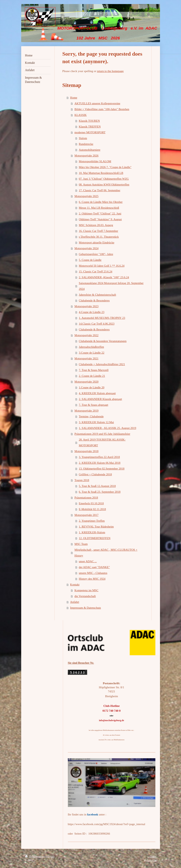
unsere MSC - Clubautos (93, 573)
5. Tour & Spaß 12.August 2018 (97, 486)
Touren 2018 (82, 480)
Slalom (83, 138)
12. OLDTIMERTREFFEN (95, 538)
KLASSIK (80, 115)
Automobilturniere (90, 150)
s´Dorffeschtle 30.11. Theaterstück (99, 237)
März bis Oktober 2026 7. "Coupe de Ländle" (105, 167)
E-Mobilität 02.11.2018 (92, 509)
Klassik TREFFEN (90, 127)
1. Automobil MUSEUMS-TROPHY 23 (102, 318)
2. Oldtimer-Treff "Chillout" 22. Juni (100, 214)
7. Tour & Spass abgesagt (93, 405)
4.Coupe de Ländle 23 (92, 312)
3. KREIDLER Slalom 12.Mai (96, 422)
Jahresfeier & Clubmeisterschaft (97, 295)
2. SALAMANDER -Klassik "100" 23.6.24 (104, 277)
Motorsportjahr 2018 (86, 451)
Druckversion (35, 857)
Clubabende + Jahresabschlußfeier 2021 (102, 364)
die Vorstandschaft (85, 596)
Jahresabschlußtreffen (91, 347)
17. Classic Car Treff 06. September (100, 190)
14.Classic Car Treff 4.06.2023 (97, 324)
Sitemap (50, 857)
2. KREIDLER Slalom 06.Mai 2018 (100, 463)
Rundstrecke (86, 144)
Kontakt (75, 585)
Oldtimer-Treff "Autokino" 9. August (100, 219)
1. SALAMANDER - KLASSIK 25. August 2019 (108, 428)
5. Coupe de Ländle (90, 260)
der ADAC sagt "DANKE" (94, 567)
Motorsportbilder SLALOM (95, 161)
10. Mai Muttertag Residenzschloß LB (101, 173)
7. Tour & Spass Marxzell (94, 370)
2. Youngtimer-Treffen (92, 521)
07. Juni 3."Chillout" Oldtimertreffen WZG (104, 179)
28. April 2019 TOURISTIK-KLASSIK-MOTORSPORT (102, 443)
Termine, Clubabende (91, 416)
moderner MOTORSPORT (90, 132)
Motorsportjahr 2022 (86, 335)
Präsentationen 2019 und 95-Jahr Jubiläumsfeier (102, 434)
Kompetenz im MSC (86, 590)
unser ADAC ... (88, 561)
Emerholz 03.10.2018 (91, 503)
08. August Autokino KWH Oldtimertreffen (104, 185)
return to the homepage (110, 71)
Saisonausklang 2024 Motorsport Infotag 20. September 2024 (111, 286)
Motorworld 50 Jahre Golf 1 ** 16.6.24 (102, 266)
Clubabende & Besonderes (94, 300)
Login (153, 857)
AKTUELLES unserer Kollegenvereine (97, 103)
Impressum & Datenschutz (86, 608)
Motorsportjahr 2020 (86, 382)
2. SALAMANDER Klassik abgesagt (100, 399)
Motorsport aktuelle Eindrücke (97, 243)
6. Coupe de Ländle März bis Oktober (101, 202)
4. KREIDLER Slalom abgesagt (97, 393)
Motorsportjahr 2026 (86, 156)
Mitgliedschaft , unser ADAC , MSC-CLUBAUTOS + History (106, 553)
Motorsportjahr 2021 (86, 358)
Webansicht (150, 860)
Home (74, 98)
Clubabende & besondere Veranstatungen (103, 341)
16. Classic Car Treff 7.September (98, 231)
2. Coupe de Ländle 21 (92, 376)
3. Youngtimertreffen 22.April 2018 (99, 457)
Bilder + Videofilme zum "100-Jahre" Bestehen (102, 109)
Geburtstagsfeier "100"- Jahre (96, 254)
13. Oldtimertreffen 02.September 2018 (102, 469)
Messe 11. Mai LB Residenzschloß (99, 208)
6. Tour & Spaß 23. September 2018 (100, 492)
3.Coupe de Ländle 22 (92, 353)
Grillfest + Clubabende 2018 (95, 474)
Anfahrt (75, 602)
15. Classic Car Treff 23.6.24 (96, 271)
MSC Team (81, 544)
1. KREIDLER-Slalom (92, 532)
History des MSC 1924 (92, 579)
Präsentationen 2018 (86, 498)
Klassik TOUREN (89, 121)
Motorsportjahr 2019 (86, 411)
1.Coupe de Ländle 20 (92, 387)
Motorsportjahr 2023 (86, 306)
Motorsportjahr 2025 (86, 196)
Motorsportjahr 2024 (86, 248)
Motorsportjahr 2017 (86, 515)
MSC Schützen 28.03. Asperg (96, 225)
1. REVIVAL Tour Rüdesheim (96, 527)
